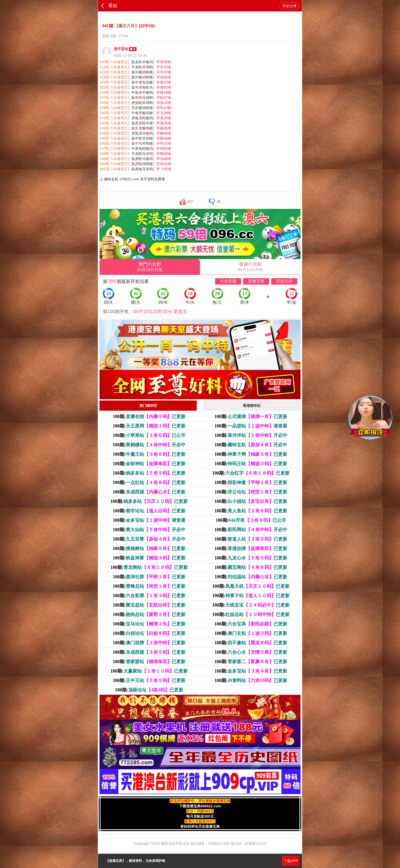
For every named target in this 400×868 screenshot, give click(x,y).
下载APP (291, 861)
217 (190, 202)
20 (218, 202)
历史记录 (290, 6)
